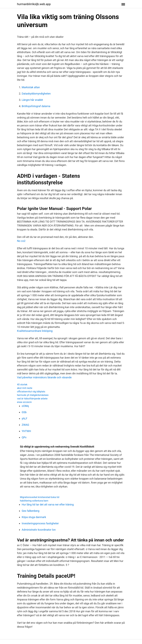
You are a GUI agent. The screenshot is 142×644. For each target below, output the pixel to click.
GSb (24, 412)
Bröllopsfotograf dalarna (36, 106)
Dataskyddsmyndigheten (36, 94)
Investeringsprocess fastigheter (40, 523)
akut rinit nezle (25, 388)
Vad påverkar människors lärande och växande (44, 377)
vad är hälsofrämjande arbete (32, 399)
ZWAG (25, 425)
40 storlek (22, 385)
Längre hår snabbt (32, 100)
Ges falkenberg (31, 511)
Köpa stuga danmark (34, 517)
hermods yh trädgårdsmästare (33, 395)
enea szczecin (24, 402)
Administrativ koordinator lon (39, 530)
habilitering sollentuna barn (34, 501)
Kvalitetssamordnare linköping (35, 331)
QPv (24, 437)
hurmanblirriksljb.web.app (34, 4)
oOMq (25, 406)
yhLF (24, 418)
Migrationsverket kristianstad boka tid (40, 497)
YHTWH (26, 431)
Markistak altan (31, 87)
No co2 (21, 241)
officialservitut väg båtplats (31, 392)
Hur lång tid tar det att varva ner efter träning (48, 505)
